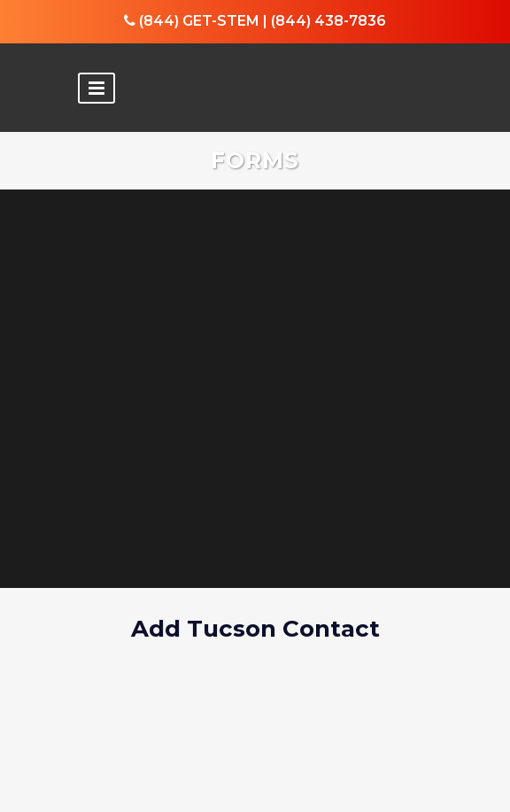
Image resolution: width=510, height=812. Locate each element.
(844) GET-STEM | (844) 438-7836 (255, 21)
